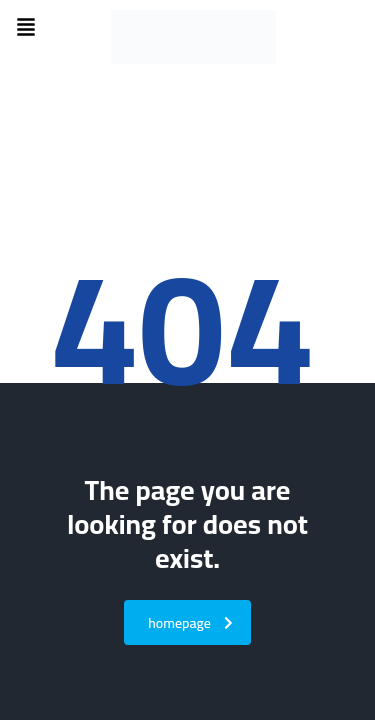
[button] (26, 28)
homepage (190, 623)
